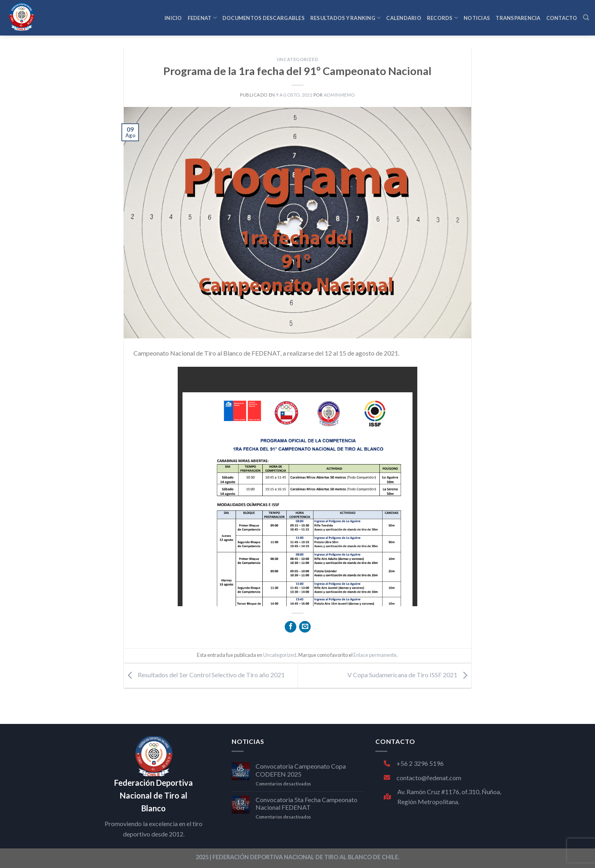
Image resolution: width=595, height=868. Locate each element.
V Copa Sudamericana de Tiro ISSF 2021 (409, 675)
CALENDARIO (404, 18)
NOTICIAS (477, 18)
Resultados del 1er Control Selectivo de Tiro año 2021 (204, 675)
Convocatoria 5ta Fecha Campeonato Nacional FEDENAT (306, 803)
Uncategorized (297, 59)
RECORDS (442, 18)
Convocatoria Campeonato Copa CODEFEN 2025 (301, 770)
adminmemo (339, 95)
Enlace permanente (375, 655)
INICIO (173, 18)
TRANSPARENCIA (518, 18)
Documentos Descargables (264, 18)
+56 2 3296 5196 (414, 763)
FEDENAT (202, 18)
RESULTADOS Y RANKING (346, 18)
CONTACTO (562, 18)
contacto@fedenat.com (422, 778)
